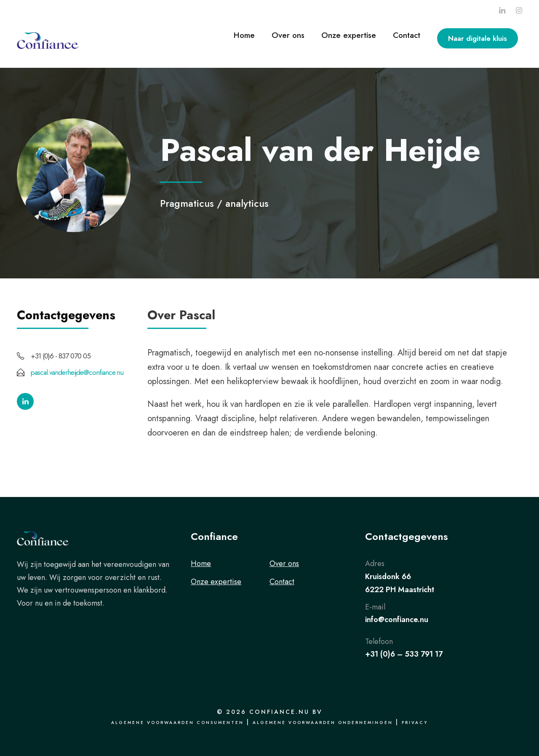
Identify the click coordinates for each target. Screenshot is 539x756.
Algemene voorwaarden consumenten (177, 723)
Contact (407, 35)
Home (244, 35)
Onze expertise (349, 35)
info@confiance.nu (397, 620)
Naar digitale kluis (478, 38)
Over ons (288, 35)
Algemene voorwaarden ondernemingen (323, 723)
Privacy (415, 723)
